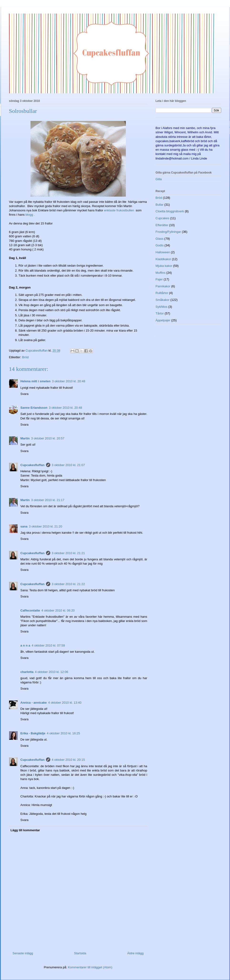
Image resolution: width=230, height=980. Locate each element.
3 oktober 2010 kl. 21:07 (68, 465)
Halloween (163, 252)
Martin (25, 438)
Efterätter (162, 225)
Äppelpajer (163, 320)
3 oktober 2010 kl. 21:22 (68, 584)
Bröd (25, 357)
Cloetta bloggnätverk (170, 211)
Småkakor (163, 300)
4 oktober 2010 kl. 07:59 (48, 645)
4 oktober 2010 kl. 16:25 (63, 733)
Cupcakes (163, 218)
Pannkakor (163, 286)
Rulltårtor (162, 293)
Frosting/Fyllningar (168, 232)
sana (24, 526)
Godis (160, 245)
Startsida (80, 953)
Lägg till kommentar (25, 830)
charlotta (27, 672)
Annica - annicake (34, 703)
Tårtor (160, 313)
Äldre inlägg (135, 953)
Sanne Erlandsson (34, 408)
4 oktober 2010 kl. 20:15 (68, 760)
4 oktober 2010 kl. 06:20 (58, 610)
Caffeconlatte (30, 610)
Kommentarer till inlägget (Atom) (90, 967)
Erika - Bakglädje (33, 733)
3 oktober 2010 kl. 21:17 (48, 500)
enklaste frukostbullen (120, 210)
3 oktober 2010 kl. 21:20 (46, 526)
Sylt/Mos (162, 307)
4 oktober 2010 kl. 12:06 (51, 672)
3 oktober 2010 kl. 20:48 (69, 381)
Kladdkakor (163, 259)
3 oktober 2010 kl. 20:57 (48, 438)
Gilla (159, 179)
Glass (160, 239)
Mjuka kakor (164, 266)
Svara (25, 394)
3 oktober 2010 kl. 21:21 (68, 553)
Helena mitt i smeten (36, 381)
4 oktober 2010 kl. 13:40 (65, 703)
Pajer (159, 279)
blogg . (30, 215)
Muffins (161, 273)
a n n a (25, 645)
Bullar (160, 205)
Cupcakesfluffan (33, 465)
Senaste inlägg (23, 953)
